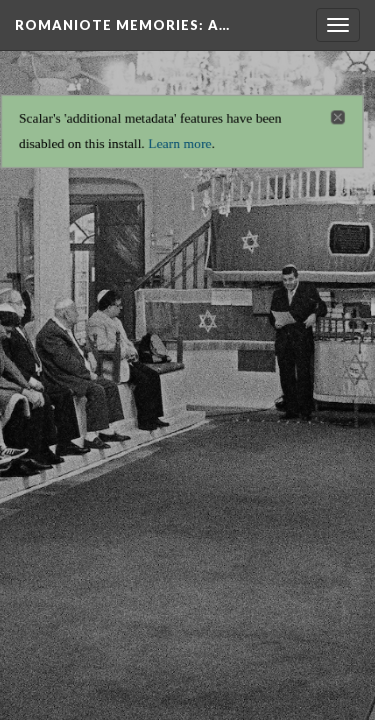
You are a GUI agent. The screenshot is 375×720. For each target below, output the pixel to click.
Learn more (179, 138)
